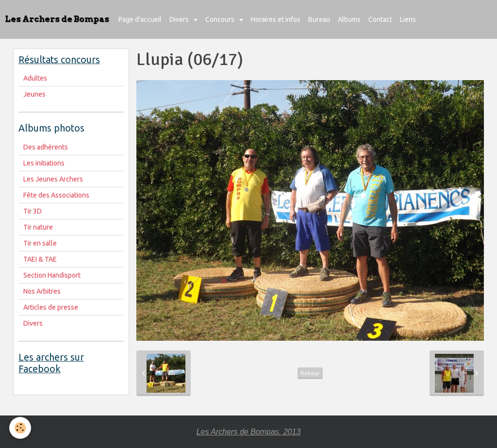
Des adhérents (46, 147)
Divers (180, 19)
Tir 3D (33, 211)
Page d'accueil (140, 19)
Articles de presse (51, 307)
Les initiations (44, 163)
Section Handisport (52, 275)
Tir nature (38, 227)
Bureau (319, 19)
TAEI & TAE (40, 259)
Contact (380, 19)
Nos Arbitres (42, 291)
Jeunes (34, 94)
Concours (221, 19)
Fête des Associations (56, 195)
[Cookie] (21, 428)
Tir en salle (40, 243)
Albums (349, 19)
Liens (408, 19)
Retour (310, 373)
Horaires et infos (276, 19)
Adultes (35, 78)
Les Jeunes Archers (53, 179)
